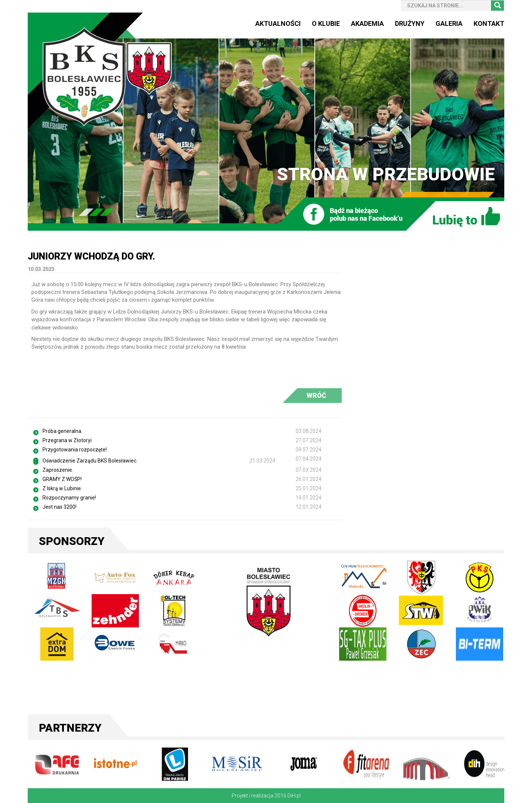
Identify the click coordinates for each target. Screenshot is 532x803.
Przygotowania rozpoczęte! (75, 450)
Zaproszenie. (58, 470)
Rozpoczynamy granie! (69, 498)
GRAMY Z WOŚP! (62, 479)
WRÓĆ (316, 395)
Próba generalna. (62, 431)
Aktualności (278, 23)
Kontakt (489, 23)
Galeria (449, 23)
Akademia (367, 23)
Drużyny (410, 23)
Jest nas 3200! (59, 507)
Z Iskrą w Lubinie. (62, 488)
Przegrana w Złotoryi (67, 440)
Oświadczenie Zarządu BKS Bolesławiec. (90, 461)
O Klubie (326, 23)
